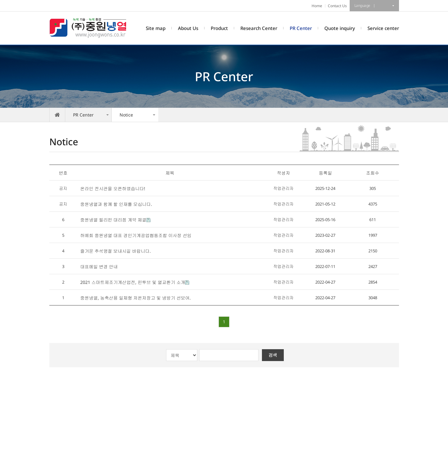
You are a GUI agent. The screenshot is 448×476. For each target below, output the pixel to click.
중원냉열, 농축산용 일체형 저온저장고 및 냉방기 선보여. (135, 298)
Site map (156, 28)
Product (219, 28)
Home (317, 6)
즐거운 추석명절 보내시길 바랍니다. (116, 251)
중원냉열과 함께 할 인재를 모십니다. (116, 204)
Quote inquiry (340, 28)
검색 (273, 355)
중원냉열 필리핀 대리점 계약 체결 (113, 220)
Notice (126, 115)
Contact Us (337, 6)
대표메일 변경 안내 (99, 267)
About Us (188, 28)
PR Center (301, 28)
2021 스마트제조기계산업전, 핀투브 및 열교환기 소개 (133, 282)
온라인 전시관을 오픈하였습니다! (113, 188)
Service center (383, 28)
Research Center (259, 28)
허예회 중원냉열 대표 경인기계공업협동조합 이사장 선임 (136, 235)
